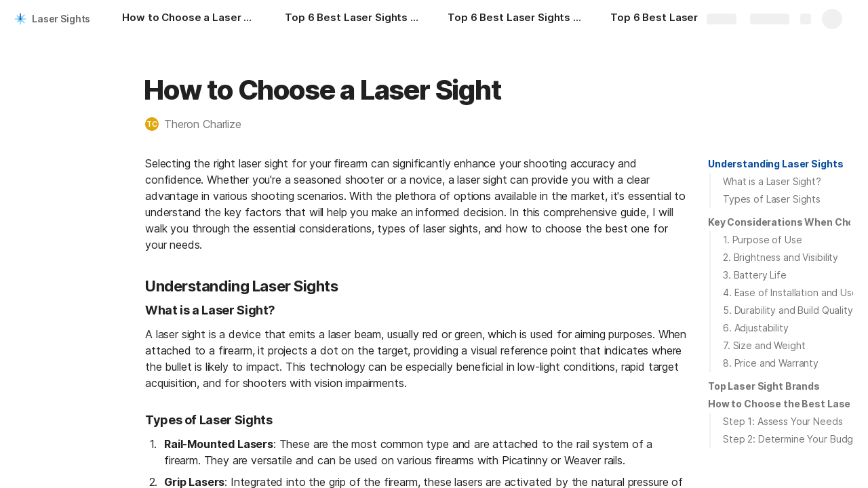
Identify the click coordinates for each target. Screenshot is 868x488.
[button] (200, 124)
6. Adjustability (756, 328)
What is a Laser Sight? (772, 181)
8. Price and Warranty (771, 363)
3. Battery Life (755, 275)
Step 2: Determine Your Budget (793, 439)
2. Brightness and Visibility (781, 257)
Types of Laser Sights (772, 199)
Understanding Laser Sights (775, 164)
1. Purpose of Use (763, 240)
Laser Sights (61, 19)
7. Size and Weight (764, 345)
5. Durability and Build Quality (788, 310)
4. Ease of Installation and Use (790, 292)
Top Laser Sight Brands (764, 386)
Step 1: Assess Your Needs (783, 421)
